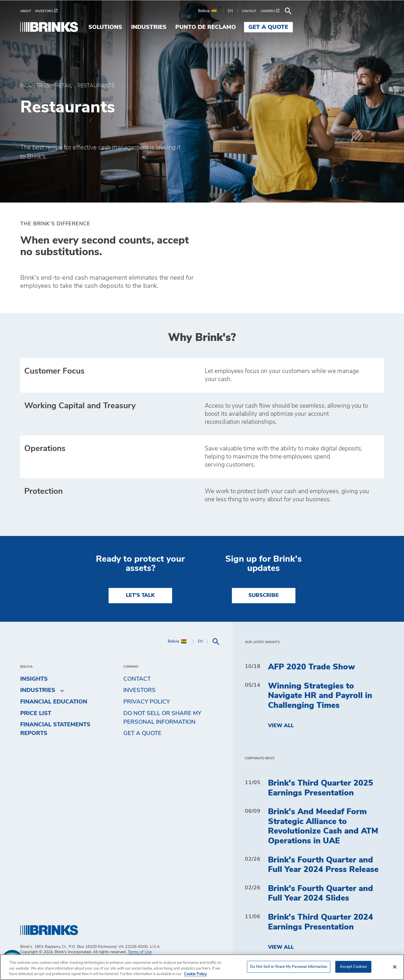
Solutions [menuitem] (196, 27)
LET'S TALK (140, 607)
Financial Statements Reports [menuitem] (55, 740)
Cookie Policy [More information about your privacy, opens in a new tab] (195, 974)
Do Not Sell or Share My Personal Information (162, 729)
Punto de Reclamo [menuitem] (297, 27)
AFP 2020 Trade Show (311, 678)
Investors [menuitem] (139, 702)
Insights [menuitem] (34, 690)
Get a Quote (142, 745)
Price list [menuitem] (36, 725)
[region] (202, 967)
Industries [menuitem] (240, 27)
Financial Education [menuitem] (54, 713)
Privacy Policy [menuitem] (147, 713)
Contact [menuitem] (137, 690)
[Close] (395, 967)
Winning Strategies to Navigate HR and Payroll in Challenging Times (320, 707)
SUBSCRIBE (264, 607)
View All (281, 737)
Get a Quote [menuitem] (360, 27)
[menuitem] (28, 11)
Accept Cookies (353, 967)
